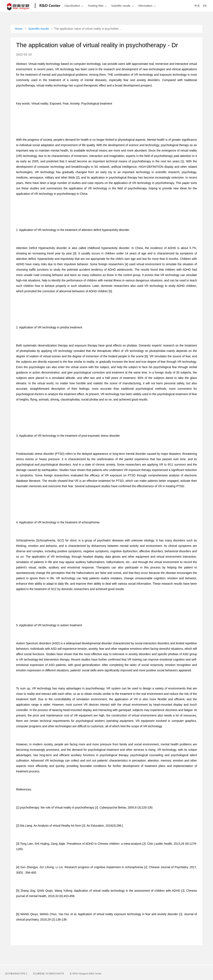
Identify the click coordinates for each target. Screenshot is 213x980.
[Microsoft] (19, 6)
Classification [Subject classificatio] (72, 6)
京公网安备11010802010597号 (48, 973)
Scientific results (121, 6)
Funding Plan (96, 6)
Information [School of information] (145, 6)
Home (19, 29)
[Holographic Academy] (49, 6)
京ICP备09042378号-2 (16, 973)
